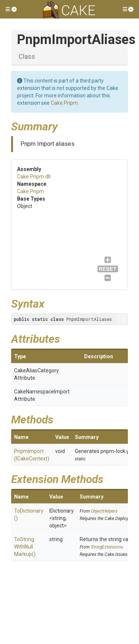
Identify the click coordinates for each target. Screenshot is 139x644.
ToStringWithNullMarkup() (25, 547)
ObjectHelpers (104, 511)
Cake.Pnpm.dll (34, 177)
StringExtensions (107, 547)
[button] (11, 9)
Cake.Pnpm (64, 103)
